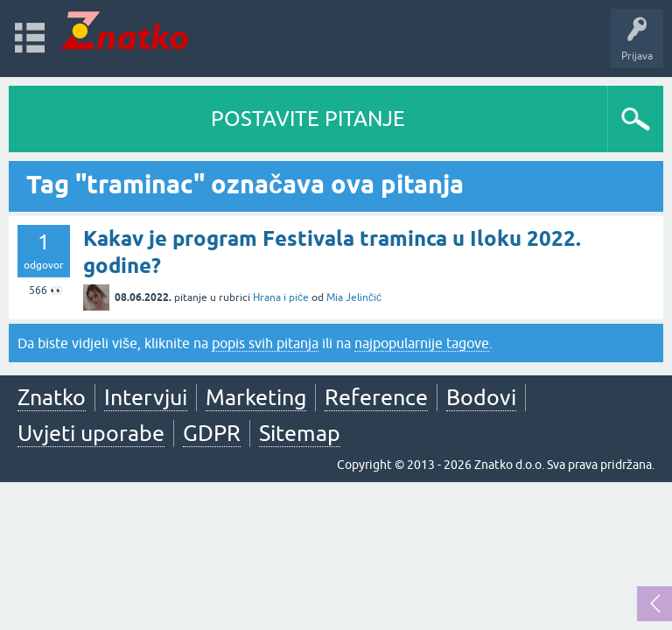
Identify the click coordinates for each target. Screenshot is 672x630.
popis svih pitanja (265, 343)
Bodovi (481, 397)
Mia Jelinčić (354, 297)
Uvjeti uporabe (91, 433)
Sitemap (300, 433)
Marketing (256, 397)
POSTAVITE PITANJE (308, 119)
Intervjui (146, 397)
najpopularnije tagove (422, 343)
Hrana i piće (281, 297)
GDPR (212, 433)
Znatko (52, 397)
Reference (376, 397)
